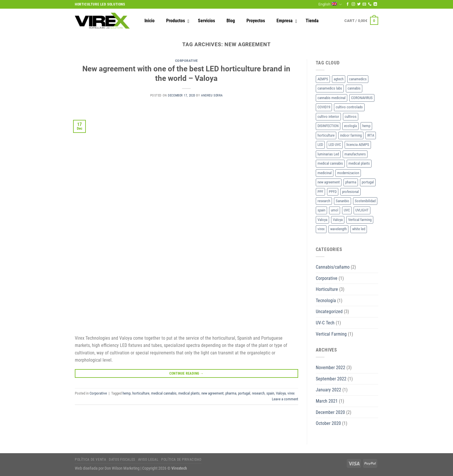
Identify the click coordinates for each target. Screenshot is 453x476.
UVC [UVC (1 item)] (347, 210)
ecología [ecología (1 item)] (350, 126)
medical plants (189, 393)
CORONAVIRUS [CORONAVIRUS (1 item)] (362, 98)
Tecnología (326, 301)
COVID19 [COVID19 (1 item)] (324, 107)
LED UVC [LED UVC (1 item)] (335, 145)
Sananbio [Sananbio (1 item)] (342, 201)
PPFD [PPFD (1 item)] (333, 192)
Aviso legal (148, 460)
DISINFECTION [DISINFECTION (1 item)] (328, 126)
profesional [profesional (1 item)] (350, 192)
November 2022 (331, 368)
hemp (127, 393)
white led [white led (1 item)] (359, 229)
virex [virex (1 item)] (321, 229)
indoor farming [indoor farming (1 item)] (351, 135)
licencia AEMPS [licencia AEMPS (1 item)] (358, 145)
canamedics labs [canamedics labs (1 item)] (330, 88)
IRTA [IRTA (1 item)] (371, 135)
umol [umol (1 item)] (335, 210)
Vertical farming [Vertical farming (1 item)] (360, 220)
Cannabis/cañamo (333, 267)
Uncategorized (329, 312)
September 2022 (331, 379)
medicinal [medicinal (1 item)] (325, 173)
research (258, 393)
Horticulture (327, 289)
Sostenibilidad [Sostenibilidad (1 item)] (365, 201)
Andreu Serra (212, 95)
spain (270, 393)
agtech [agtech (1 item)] (339, 79)
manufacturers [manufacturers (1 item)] (355, 154)
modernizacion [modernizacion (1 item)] (348, 173)
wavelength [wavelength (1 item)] (338, 229)
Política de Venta (90, 460)
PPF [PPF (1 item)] (320, 192)
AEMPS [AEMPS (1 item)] (323, 79)
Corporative (186, 61)
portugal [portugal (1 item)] (368, 182)
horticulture (141, 393)
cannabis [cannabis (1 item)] (354, 88)
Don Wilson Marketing (122, 468)
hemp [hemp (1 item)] (366, 126)
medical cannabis (164, 393)
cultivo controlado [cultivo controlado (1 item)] (349, 107)
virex (291, 393)
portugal (244, 393)
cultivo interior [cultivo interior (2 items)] (328, 117)
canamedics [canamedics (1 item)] (358, 79)
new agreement (212, 393)
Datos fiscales (122, 460)
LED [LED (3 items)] (320, 145)
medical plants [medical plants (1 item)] (359, 163)
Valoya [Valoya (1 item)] (322, 220)
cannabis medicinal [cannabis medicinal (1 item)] (332, 98)
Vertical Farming (331, 334)
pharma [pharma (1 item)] (351, 182)
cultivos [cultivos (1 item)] (351, 117)
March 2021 (327, 401)
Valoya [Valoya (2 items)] (338, 220)
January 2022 (328, 390)
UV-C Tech (325, 323)
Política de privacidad (181, 460)
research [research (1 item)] (324, 201)
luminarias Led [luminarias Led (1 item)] (328, 154)
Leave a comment (285, 399)
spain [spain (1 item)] (321, 210)
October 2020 (328, 423)
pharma (231, 393)
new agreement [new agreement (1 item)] (329, 182)
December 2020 (330, 412)
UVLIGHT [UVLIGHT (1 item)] (362, 210)
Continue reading (187, 374)
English (330, 4)
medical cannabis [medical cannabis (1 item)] (330, 163)
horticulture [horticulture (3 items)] (326, 135)
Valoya (281, 393)
